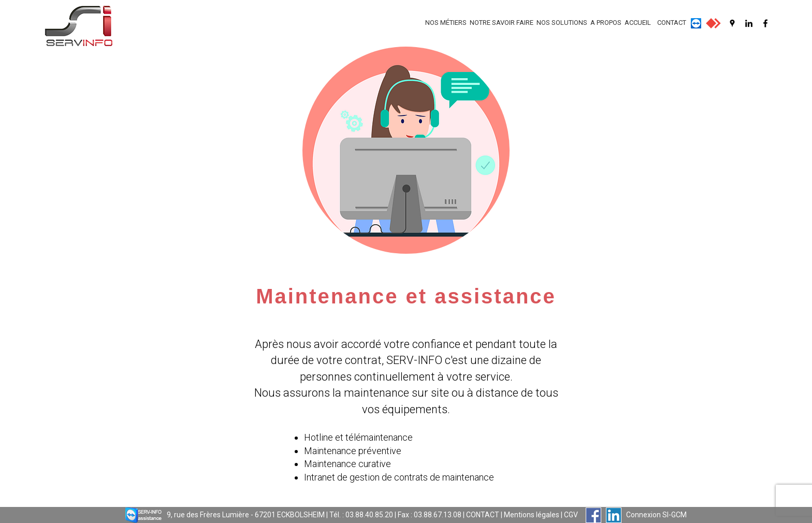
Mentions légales (532, 515)
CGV (571, 515)
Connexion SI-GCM (656, 515)
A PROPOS (606, 23)
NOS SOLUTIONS (562, 23)
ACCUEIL (638, 23)
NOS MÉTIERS (446, 23)
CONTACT (672, 23)
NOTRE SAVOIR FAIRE (502, 23)
